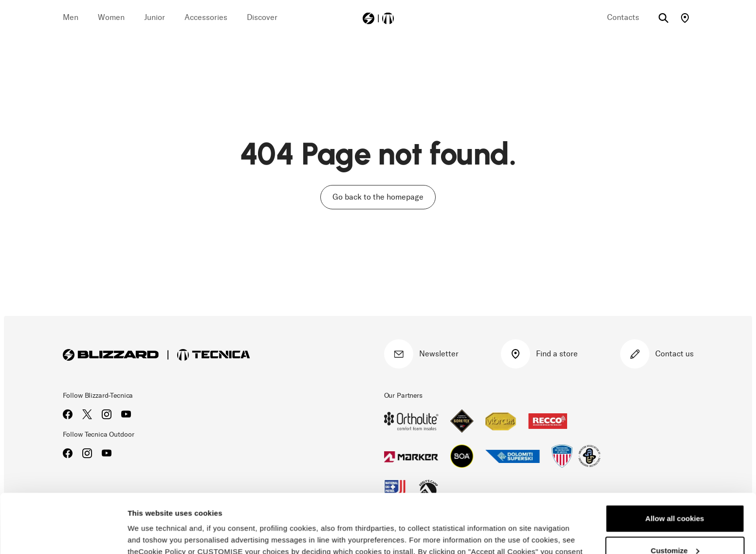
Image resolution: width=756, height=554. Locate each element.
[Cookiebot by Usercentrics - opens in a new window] (63, 535)
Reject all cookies (675, 527)
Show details (150, 535)
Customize (675, 495)
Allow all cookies (675, 463)
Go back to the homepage (378, 197)
